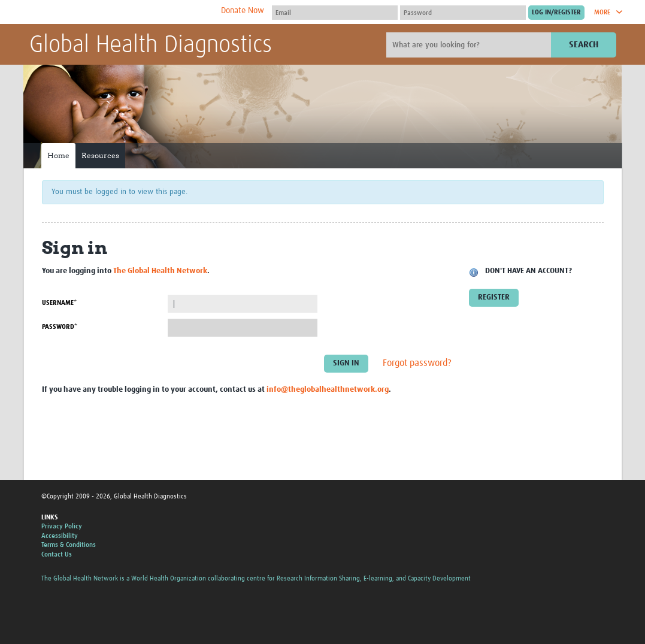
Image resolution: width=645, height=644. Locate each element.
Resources (100, 155)
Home (58, 155)
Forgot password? (417, 364)
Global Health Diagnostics (151, 46)
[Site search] (470, 45)
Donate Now (243, 11)
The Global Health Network (119, 12)
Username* (59, 303)
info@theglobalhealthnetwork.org (328, 390)
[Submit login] (556, 13)
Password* (60, 327)
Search (584, 45)
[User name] (335, 13)
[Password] (463, 13)
